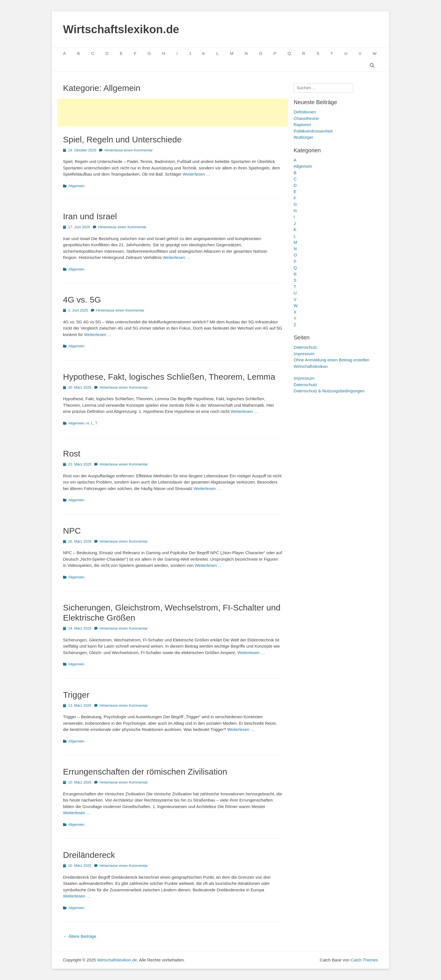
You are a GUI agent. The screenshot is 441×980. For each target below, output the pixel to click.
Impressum (304, 354)
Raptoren (302, 125)
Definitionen (305, 112)
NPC (72, 531)
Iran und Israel (90, 216)
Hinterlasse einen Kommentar (128, 150)
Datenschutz (305, 347)
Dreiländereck (89, 855)
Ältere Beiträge (80, 936)
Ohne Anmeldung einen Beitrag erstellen (331, 360)
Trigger (76, 695)
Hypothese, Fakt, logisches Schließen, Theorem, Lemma (169, 377)
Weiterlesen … (197, 174)
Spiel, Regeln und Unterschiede (122, 139)
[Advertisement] (173, 113)
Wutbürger (303, 137)
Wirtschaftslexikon (311, 366)
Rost (72, 454)
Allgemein (76, 186)
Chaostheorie (306, 118)
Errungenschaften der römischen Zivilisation (145, 772)
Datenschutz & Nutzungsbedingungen (329, 391)
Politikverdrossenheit (313, 131)
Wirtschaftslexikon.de (121, 29)
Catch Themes (364, 960)
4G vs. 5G (82, 300)
